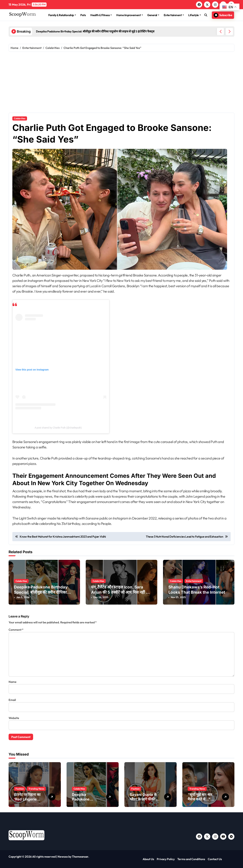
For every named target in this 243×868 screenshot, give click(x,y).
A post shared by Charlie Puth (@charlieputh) (58, 428)
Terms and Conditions (191, 859)
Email (12, 700)
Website (14, 718)
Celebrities (20, 118)
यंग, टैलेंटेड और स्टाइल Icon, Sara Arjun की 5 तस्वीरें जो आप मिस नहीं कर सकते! (121, 592)
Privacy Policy (166, 859)
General (153, 15)
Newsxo (63, 857)
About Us (148, 859)
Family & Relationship (62, 15)
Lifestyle (195, 15)
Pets (83, 15)
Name (13, 682)
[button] (229, 32)
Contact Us (215, 859)
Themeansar (80, 857)
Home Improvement (130, 15)
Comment (16, 630)
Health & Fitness (101, 15)
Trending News (36, 789)
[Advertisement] (121, 82)
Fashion (20, 789)
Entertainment (174, 15)
